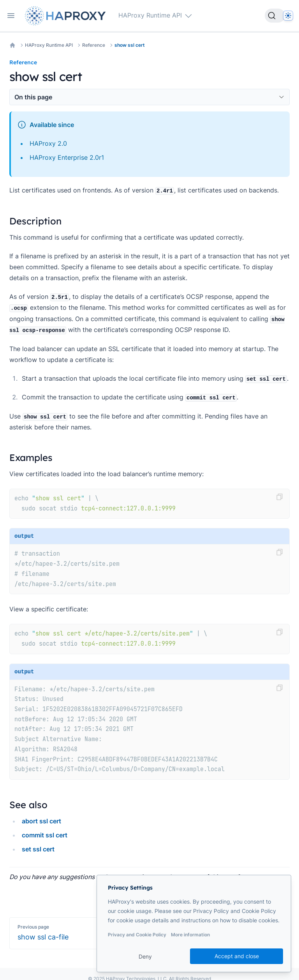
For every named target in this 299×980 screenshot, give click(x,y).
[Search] (275, 16)
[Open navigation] (11, 16)
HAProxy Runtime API (49, 45)
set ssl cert (38, 849)
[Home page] (67, 16)
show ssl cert (130, 45)
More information (190, 935)
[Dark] (288, 16)
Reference (94, 45)
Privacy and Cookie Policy (137, 935)
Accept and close (237, 956)
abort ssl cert (41, 821)
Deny (145, 956)
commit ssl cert (45, 835)
